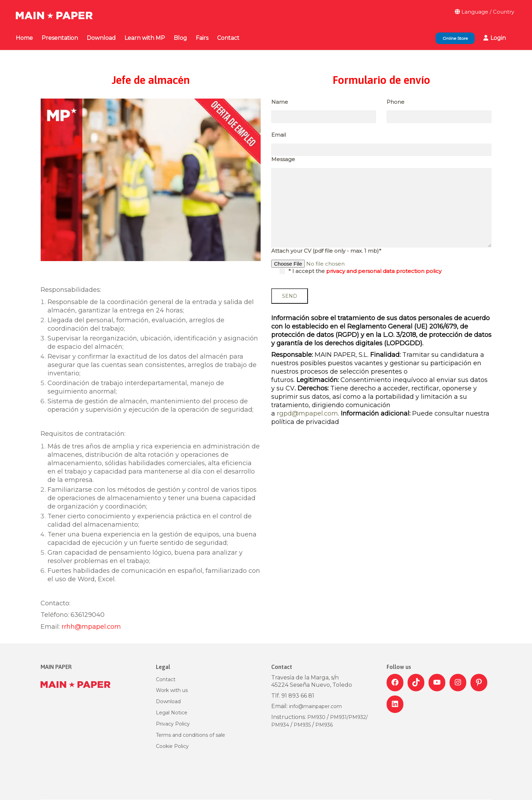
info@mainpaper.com (315, 706)
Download (168, 701)
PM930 (317, 717)
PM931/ (339, 717)
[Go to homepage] (54, 12)
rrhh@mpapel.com (91, 627)
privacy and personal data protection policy (384, 271)
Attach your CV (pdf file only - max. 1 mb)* (326, 251)
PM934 (280, 725)
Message (283, 159)
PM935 (302, 725)
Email (279, 135)
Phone (396, 102)
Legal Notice (172, 713)
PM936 (324, 725)
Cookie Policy (172, 746)
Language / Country (484, 12)
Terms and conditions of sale (190, 735)
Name (280, 102)
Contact (166, 679)
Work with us (172, 690)
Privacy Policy (173, 724)
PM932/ (358, 717)
